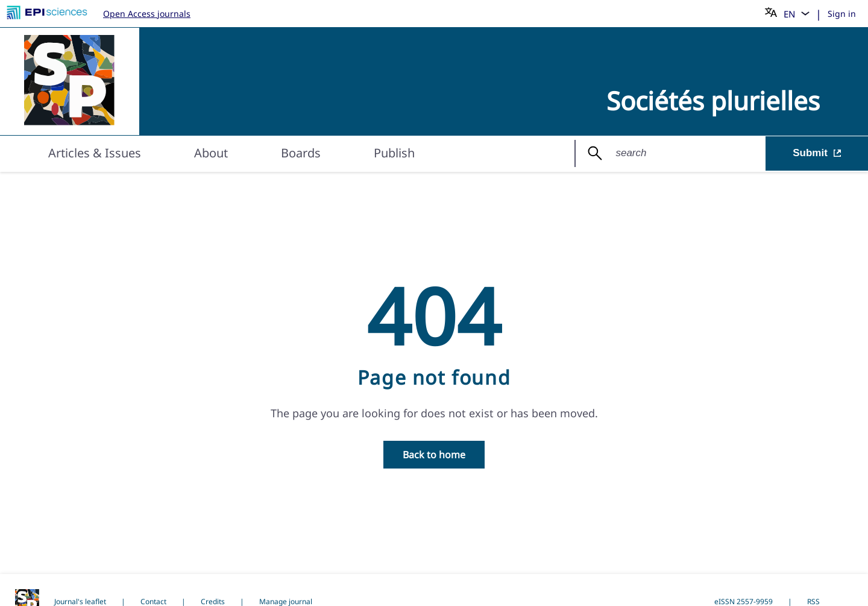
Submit (817, 154)
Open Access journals (147, 14)
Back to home (434, 455)
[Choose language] (787, 14)
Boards (301, 154)
